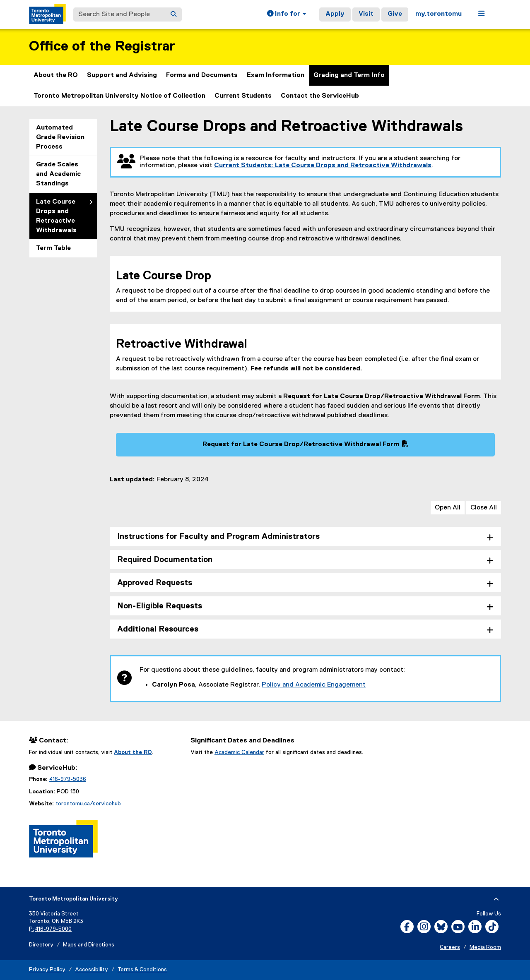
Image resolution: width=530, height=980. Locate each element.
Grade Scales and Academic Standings (58, 174)
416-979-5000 (53, 929)
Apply (335, 14)
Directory (41, 945)
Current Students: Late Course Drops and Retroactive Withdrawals (323, 166)
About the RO (56, 75)
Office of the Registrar (102, 47)
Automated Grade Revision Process (60, 137)
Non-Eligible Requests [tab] (160, 606)
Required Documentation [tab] (165, 560)
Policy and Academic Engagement (314, 685)
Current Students (243, 96)
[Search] (173, 14)
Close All (484, 508)
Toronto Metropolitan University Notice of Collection (119, 96)
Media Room (485, 948)
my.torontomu (438, 14)
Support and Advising (122, 75)
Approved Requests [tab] (155, 583)
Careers (450, 948)
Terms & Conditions (142, 970)
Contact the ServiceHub (320, 96)
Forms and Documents (202, 75)
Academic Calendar (239, 752)
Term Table (53, 248)
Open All (448, 508)
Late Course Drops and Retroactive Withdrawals (56, 216)
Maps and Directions (89, 945)
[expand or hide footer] (496, 899)
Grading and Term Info (349, 75)
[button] (287, 14)
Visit (366, 14)
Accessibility (92, 970)
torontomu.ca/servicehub (88, 804)
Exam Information (276, 75)
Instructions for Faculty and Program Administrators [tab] (218, 537)
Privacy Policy (47, 970)
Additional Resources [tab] (158, 629)
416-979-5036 (68, 779)
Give (395, 14)
